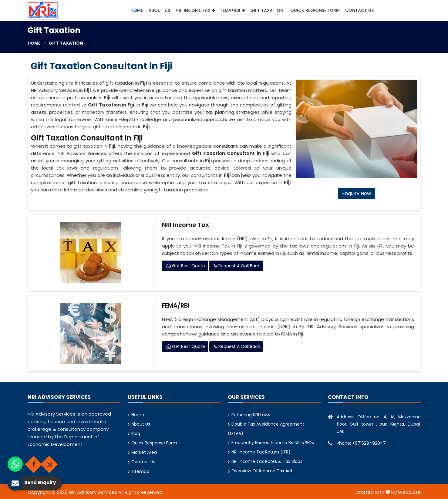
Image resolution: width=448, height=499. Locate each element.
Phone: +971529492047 (361, 443)
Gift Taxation (268, 10)
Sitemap (140, 471)
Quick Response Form (315, 10)
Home (137, 10)
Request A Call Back (237, 266)
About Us (159, 10)
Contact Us (359, 10)
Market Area (144, 452)
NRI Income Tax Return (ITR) (261, 452)
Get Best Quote (186, 266)
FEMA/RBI (233, 10)
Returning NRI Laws (251, 415)
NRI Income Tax (195, 10)
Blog (136, 433)
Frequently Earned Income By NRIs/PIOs (273, 443)
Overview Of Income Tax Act (262, 471)
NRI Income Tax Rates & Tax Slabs (267, 461)
